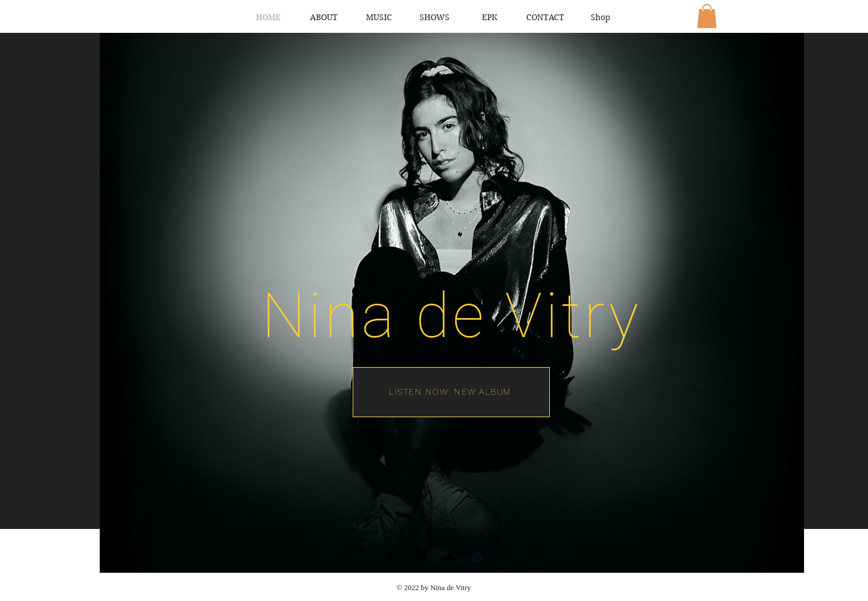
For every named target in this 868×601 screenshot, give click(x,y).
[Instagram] (419, 557)
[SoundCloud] (448, 557)
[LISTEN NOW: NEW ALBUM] (451, 392)
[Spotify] (477, 557)
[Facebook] (390, 557)
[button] (707, 16)
